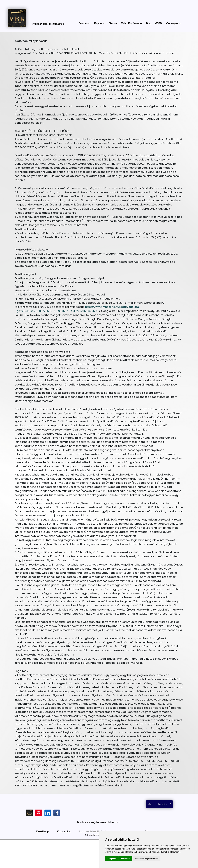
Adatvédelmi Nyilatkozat (96, 831)
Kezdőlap (85, 23)
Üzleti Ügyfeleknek (132, 23)
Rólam (113, 23)
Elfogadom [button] (112, 859)
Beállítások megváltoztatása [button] (147, 859)
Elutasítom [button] (126, 859)
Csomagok (174, 23)
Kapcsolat (100, 23)
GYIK (159, 23)
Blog (149, 23)
